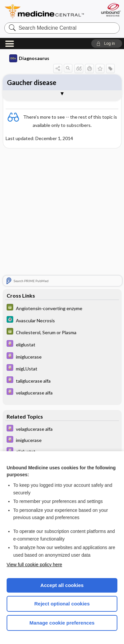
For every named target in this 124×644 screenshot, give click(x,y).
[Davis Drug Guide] (62, 344)
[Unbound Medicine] (111, 10)
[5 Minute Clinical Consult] (62, 320)
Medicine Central (45, 11)
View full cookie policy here (34, 565)
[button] (107, 44)
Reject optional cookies (62, 604)
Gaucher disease (32, 82)
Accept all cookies (62, 585)
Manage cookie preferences (62, 623)
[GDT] (62, 308)
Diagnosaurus (29, 58)
